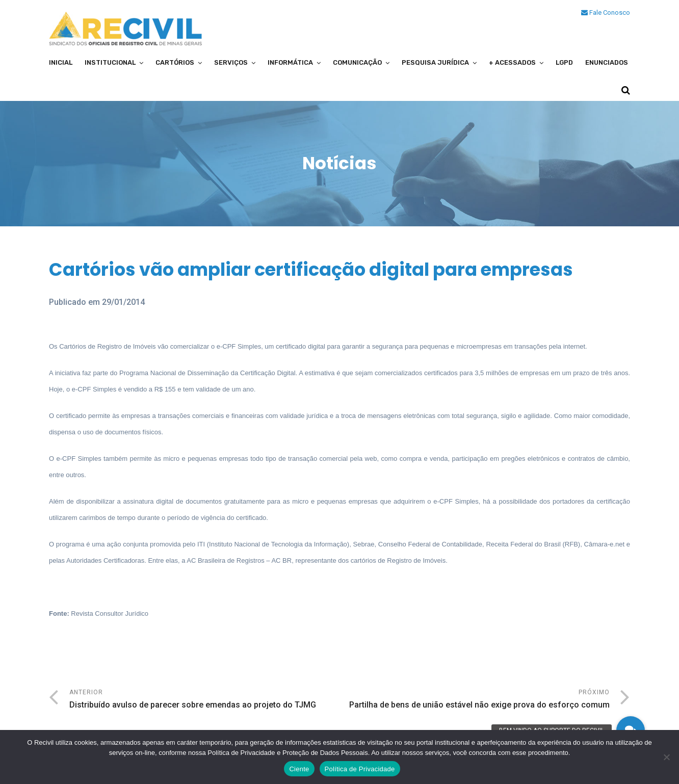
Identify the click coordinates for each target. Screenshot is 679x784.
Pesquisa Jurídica (435, 62)
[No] (666, 757)
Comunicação (357, 62)
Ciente (299, 769)
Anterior (204, 700)
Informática (290, 62)
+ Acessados (512, 62)
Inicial (61, 62)
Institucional (110, 62)
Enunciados (607, 62)
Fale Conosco (606, 12)
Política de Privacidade (360, 769)
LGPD (564, 62)
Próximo (475, 700)
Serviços (231, 62)
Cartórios (175, 62)
